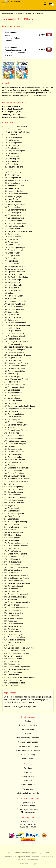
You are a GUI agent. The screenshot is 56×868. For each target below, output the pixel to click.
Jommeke (19, 14)
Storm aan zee (14, 530)
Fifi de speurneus (15, 562)
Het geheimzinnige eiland (18, 350)
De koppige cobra (15, 457)
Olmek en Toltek (14, 535)
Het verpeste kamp (15, 626)
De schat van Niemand (17, 629)
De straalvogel (14, 145)
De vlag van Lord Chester (18, 342)
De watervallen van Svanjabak (20, 355)
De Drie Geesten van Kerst (19, 653)
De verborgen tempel (16, 248)
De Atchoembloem (15, 616)
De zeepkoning (14, 207)
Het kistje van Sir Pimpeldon (19, 583)
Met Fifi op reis (14, 159)
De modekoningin (15, 449)
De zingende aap (15, 129)
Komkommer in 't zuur (17, 385)
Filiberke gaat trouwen (17, 205)
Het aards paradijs (15, 285)
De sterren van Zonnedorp (18, 669)
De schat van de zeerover (18, 194)
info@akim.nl (29, 812)
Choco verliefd (14, 524)
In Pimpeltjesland (15, 183)
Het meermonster (15, 393)
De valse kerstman (15, 624)
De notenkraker (14, 573)
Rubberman (13, 621)
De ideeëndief (13, 592)
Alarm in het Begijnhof (17, 460)
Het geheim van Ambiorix (18, 363)
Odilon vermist (14, 549)
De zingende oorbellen (17, 223)
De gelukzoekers (15, 331)
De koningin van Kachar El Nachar (22, 406)
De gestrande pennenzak (18, 543)
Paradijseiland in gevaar (17, 527)
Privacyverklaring (28, 754)
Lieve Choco (13, 199)
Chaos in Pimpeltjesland (18, 554)
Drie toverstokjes (15, 417)
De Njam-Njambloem (16, 266)
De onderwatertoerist (16, 557)
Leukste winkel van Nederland (28, 793)
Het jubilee (12, 299)
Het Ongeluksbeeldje (16, 659)
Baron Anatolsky (14, 551)
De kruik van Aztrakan (17, 371)
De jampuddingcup (15, 635)
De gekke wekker (15, 256)
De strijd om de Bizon (16, 489)
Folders (28, 734)
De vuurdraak (13, 605)
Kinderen (22, 117)
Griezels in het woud (16, 643)
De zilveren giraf (14, 213)
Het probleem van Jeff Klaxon (20, 409)
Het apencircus (14, 339)
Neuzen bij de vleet (16, 191)
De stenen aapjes (15, 274)
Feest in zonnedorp (16, 613)
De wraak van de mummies (19, 602)
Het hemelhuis (14, 140)
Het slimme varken (15, 500)
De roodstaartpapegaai (17, 597)
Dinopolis (12, 465)
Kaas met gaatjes (15, 196)
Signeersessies (28, 785)
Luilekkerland (13, 239)
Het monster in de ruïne (17, 301)
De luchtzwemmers (16, 269)
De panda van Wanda (17, 476)
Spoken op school (15, 672)
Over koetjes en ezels (17, 683)
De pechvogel (13, 508)
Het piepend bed (14, 282)
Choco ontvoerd (14, 253)
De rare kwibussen (15, 492)
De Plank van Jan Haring (18, 277)
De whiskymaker (14, 360)
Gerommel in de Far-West (18, 468)
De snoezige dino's (15, 438)
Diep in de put (13, 156)
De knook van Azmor (16, 309)
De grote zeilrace (15, 358)
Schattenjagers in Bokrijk (18, 522)
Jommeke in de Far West (18, 180)
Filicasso (11, 446)
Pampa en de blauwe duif (18, 594)
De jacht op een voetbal (17, 127)
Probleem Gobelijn (15, 618)
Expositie (28, 772)
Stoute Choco (13, 661)
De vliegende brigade (16, 387)
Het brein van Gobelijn (17, 497)
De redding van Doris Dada (19, 575)
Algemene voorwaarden (28, 742)
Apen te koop (13, 374)
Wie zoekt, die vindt (16, 162)
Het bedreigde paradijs (17, 441)
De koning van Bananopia (18, 546)
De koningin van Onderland (19, 132)
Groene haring (14, 519)
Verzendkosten (28, 729)
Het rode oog (13, 261)
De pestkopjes (14, 315)
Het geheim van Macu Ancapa (20, 231)
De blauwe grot (14, 377)
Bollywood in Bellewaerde (18, 567)
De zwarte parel (14, 420)
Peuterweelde (13, 264)
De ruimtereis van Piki (17, 651)
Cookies (46, 853)
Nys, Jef (18, 112)
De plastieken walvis (16, 218)
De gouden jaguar (15, 153)
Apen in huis (13, 164)
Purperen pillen (14, 135)
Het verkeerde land (15, 167)
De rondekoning (14, 589)
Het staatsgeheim (15, 680)
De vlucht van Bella (16, 307)
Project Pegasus (14, 632)
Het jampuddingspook (17, 151)
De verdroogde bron (16, 414)
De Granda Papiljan (16, 280)
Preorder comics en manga (28, 750)
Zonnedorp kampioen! (17, 637)
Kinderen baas (14, 175)
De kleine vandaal (15, 401)
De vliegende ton (15, 178)
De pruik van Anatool (16, 452)
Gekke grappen (14, 188)
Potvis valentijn (14, 664)
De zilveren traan (15, 463)
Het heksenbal (14, 428)
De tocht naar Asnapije (17, 210)
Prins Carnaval (14, 538)
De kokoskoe (13, 411)
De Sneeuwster (14, 686)
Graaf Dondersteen (16, 516)
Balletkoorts (13, 600)
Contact (28, 721)
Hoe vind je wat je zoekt (28, 746)
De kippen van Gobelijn (17, 366)
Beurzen (28, 781)
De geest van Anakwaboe (18, 481)
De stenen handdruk (16, 334)
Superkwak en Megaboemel (19, 667)
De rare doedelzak (15, 344)
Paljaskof (12, 506)
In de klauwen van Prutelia (18, 578)
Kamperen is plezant (16, 514)
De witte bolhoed (15, 202)
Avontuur (14, 117)
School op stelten (15, 570)
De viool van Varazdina (17, 323)
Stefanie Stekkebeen (16, 473)
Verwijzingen (28, 789)
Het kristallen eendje (16, 226)
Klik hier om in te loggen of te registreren (20, 706)
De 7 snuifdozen (14, 172)
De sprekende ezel (15, 250)
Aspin (34, 864)
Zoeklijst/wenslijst (28, 759)
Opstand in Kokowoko (17, 272)
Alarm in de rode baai (16, 237)
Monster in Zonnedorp (17, 640)
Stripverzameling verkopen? (28, 738)
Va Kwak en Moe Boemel (18, 379)
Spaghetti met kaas (16, 422)
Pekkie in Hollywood (16, 503)
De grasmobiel (14, 242)
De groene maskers (16, 215)
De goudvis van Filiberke (18, 430)
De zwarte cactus (15, 454)
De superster (13, 403)
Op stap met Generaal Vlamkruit (21, 648)
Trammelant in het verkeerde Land (22, 677)
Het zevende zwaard (16, 436)
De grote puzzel (14, 390)
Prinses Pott (13, 258)
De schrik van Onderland (18, 608)
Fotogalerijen (28, 776)
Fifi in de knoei (14, 433)
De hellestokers (14, 398)
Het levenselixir (14, 382)
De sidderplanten (15, 317)
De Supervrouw (14, 291)
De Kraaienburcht (15, 471)
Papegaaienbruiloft (15, 532)
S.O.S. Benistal (14, 395)
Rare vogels (13, 645)
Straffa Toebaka (14, 245)
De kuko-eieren (14, 234)
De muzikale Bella (15, 137)
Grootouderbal (14, 675)
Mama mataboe (14, 511)
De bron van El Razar (17, 304)
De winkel (28, 768)
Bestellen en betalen (28, 725)
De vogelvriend (14, 565)
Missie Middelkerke (16, 581)
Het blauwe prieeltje (16, 487)
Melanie (11, 293)
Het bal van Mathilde (16, 352)
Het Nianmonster (15, 559)
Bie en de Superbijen (16, 656)
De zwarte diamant (15, 586)
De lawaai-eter (14, 540)
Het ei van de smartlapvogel (19, 325)
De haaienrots (14, 288)
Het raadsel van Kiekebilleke (19, 479)
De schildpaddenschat (17, 143)
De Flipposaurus (14, 610)
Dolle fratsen (13, 170)
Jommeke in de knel (16, 186)
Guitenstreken (14, 320)
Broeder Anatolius (15, 229)
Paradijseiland (14, 148)
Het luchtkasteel (14, 495)
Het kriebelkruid (14, 328)
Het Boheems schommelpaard (20, 347)
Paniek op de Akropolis (17, 444)
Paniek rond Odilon (16, 296)
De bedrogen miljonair (17, 336)
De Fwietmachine (15, 221)
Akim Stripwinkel (8, 14)
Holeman (11, 484)
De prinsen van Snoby (17, 368)
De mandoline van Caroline (19, 425)
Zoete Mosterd (14, 312)
